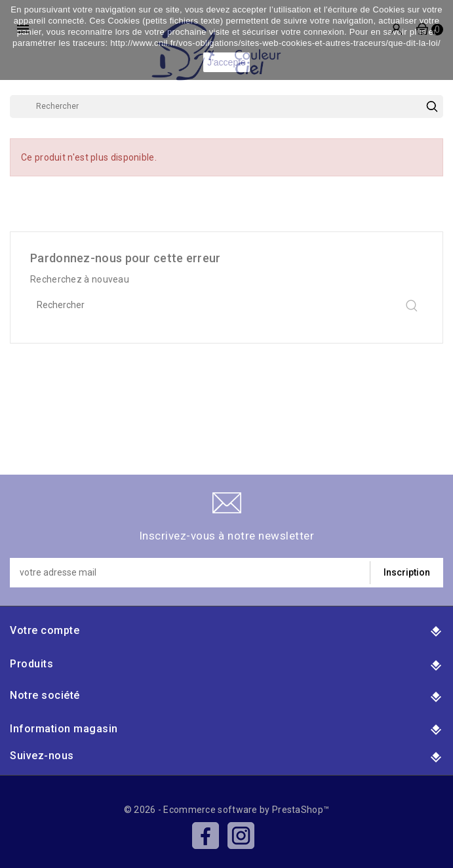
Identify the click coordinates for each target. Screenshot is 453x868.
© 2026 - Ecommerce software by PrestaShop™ (227, 810)
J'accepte (226, 62)
